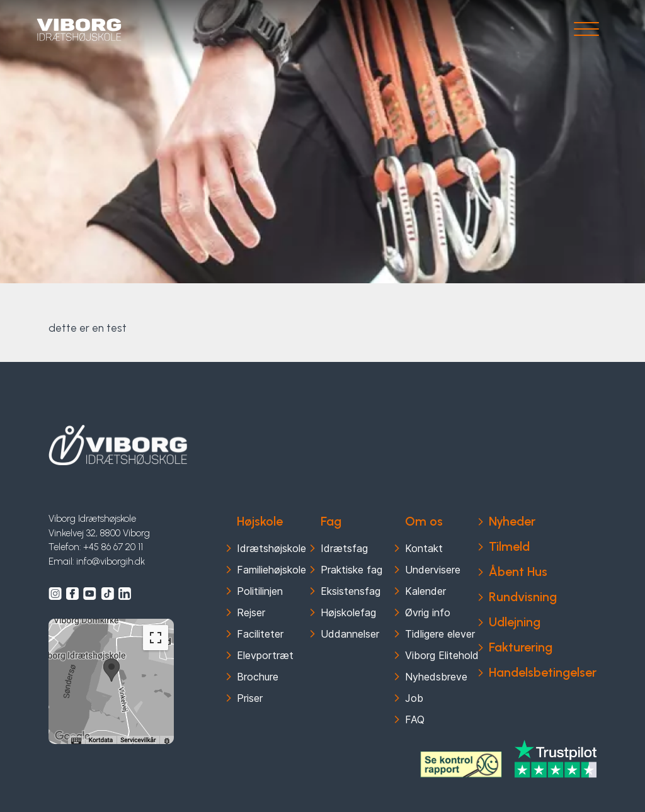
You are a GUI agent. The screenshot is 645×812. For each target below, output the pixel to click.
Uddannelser (350, 634)
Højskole (260, 521)
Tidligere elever (440, 634)
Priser (250, 698)
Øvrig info (428, 612)
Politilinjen (260, 591)
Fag (331, 521)
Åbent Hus (518, 572)
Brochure (258, 677)
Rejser (251, 612)
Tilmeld (509, 546)
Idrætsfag (344, 548)
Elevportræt (265, 655)
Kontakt (424, 548)
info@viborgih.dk (111, 561)
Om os (424, 521)
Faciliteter (260, 634)
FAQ (415, 719)
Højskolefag (348, 612)
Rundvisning (523, 597)
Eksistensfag (351, 591)
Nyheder (512, 521)
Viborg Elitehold (442, 655)
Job (414, 698)
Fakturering (521, 647)
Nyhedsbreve (436, 677)
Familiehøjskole (271, 570)
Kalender (425, 591)
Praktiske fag (351, 570)
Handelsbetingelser (543, 672)
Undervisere (433, 570)
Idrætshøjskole (271, 548)
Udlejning (515, 622)
